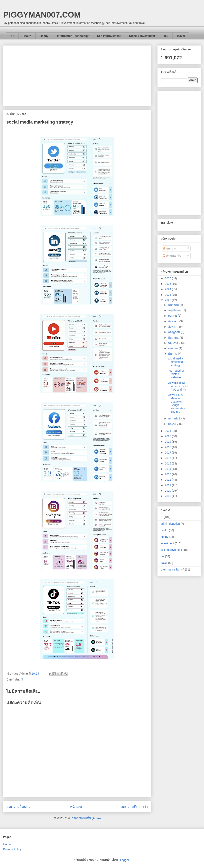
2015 (168, 463)
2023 (168, 295)
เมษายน (173, 348)
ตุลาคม (173, 316)
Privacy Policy (12, 849)
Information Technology (73, 36)
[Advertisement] (77, 75)
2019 (168, 442)
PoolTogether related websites (176, 374)
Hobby (44, 36)
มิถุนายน (174, 338)
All (12, 36)
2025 (168, 284)
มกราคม (174, 424)
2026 (168, 278)
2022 (168, 300)
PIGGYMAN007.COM (42, 15)
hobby (164, 537)
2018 (168, 447)
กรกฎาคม (174, 332)
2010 (168, 491)
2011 (168, 485)
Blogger (124, 860)
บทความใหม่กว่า (19, 807)
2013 (168, 474)
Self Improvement (109, 36)
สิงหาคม (174, 327)
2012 (168, 480)
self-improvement (171, 550)
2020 (168, 436)
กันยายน (174, 321)
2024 (168, 289)
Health (27, 36)
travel (164, 563)
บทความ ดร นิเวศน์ (172, 570)
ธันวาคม (174, 305)
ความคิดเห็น (172, 256)
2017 (168, 453)
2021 (168, 431)
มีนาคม (173, 354)
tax (162, 556)
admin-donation (170, 524)
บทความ (170, 248)
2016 (168, 458)
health (164, 530)
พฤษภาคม (175, 343)
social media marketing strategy (175, 362)
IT (22, 679)
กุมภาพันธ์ (175, 418)
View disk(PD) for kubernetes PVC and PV (178, 386)
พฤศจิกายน (175, 310)
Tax (166, 36)
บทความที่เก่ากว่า (134, 807)
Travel (181, 36)
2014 (168, 469)
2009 (168, 496)
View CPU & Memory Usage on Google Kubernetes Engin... (176, 403)
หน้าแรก (77, 807)
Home (7, 844)
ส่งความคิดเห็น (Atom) (86, 818)
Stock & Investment (142, 36)
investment (167, 543)
